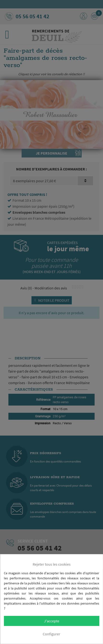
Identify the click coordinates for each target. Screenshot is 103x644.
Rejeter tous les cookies (52, 564)
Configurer (51, 634)
